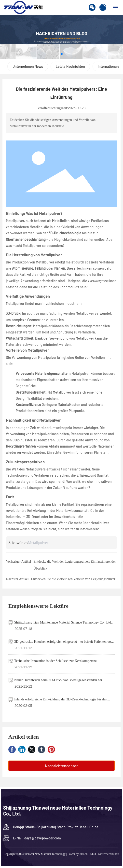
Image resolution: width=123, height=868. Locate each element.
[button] (62, 54)
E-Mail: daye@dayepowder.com (37, 838)
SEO (93, 854)
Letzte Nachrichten (70, 66)
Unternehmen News (28, 66)
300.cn (83, 854)
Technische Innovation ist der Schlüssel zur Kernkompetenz (55, 661)
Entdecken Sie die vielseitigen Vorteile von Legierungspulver (73, 579)
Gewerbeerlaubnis (109, 854)
